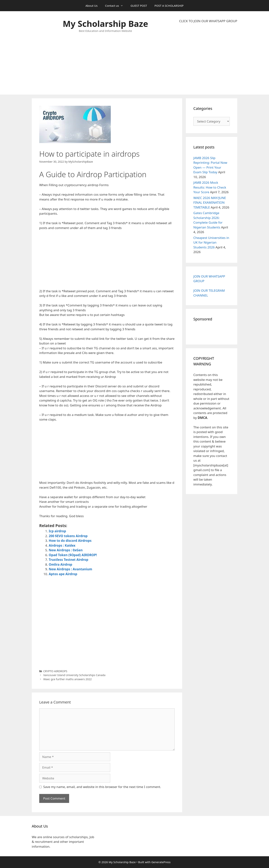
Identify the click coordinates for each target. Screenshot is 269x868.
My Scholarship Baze (105, 24)
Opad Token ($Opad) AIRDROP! (73, 555)
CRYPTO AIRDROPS (55, 671)
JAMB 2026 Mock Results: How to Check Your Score (210, 187)
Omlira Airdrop (61, 564)
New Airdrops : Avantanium (70, 569)
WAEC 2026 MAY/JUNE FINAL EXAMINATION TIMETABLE (210, 203)
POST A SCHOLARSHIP (169, 6)
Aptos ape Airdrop (63, 574)
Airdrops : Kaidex (62, 545)
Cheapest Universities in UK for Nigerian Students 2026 (211, 242)
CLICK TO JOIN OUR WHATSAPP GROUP (208, 21)
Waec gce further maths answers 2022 (68, 679)
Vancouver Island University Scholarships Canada (74, 675)
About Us (92, 6)
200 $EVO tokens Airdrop (68, 536)
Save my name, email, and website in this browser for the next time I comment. (102, 787)
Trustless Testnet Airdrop (68, 560)
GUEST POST (139, 6)
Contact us (116, 6)
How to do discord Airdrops (70, 541)
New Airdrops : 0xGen (66, 550)
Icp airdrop (57, 531)
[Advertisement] (208, 59)
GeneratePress (161, 862)
